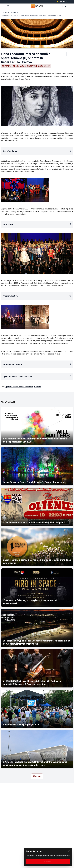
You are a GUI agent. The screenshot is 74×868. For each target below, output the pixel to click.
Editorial (6, 66)
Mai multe (37, 776)
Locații (14, 13)
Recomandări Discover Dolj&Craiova (32, 66)
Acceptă (48, 862)
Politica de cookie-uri (63, 856)
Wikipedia (37, 387)
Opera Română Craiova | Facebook (19, 387)
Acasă (7, 13)
